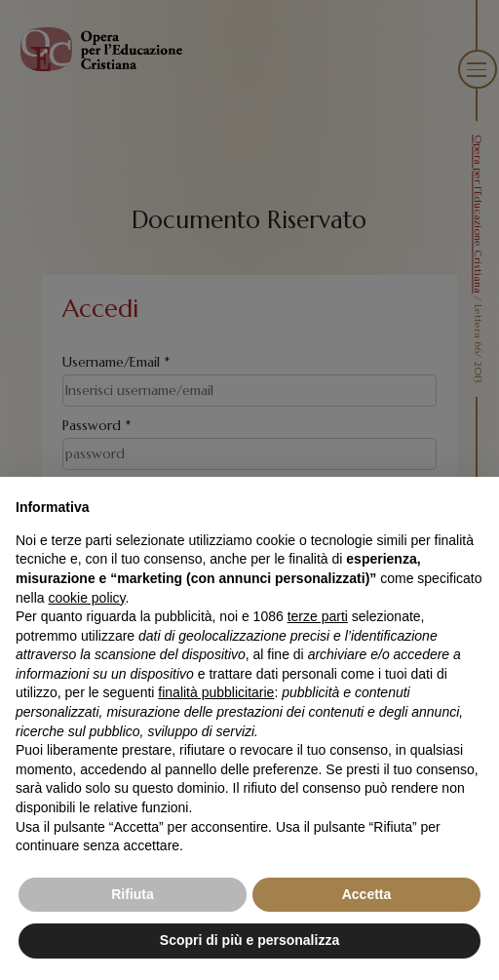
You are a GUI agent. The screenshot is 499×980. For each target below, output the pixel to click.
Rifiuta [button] (133, 894)
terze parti (318, 616)
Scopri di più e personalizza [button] (249, 940)
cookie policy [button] (86, 598)
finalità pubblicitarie (216, 692)
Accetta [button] (367, 894)
